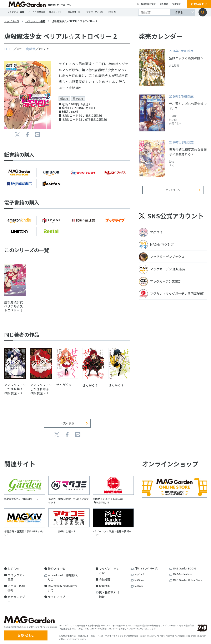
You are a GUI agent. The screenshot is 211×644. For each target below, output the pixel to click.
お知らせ (112, 12)
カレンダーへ (173, 193)
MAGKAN (139, 577)
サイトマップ (56, 594)
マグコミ (140, 571)
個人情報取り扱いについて (62, 585)
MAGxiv (139, 583)
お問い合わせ (199, 4)
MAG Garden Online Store (188, 577)
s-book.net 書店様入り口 (63, 574)
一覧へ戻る (67, 420)
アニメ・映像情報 (37, 12)
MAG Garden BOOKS (185, 565)
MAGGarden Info (183, 571)
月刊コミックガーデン (147, 565)
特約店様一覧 (74, 12)
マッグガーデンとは (94, 12)
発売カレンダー (56, 12)
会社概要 (164, 4)
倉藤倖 (31, 49)
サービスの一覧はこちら (144, 627)
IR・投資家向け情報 (146, 4)
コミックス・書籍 (16, 12)
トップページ (12, 21)
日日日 (9, 49)
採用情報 (176, 4)
